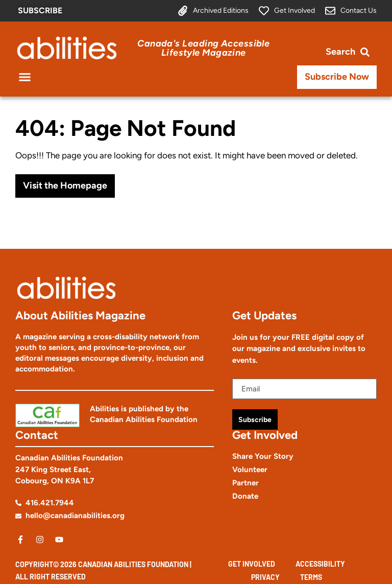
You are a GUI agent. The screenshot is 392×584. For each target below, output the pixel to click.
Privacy (265, 577)
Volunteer (250, 470)
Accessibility (320, 564)
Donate (245, 496)
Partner (246, 483)
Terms (311, 577)
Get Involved (252, 564)
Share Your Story (263, 456)
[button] (25, 77)
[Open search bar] (348, 52)
